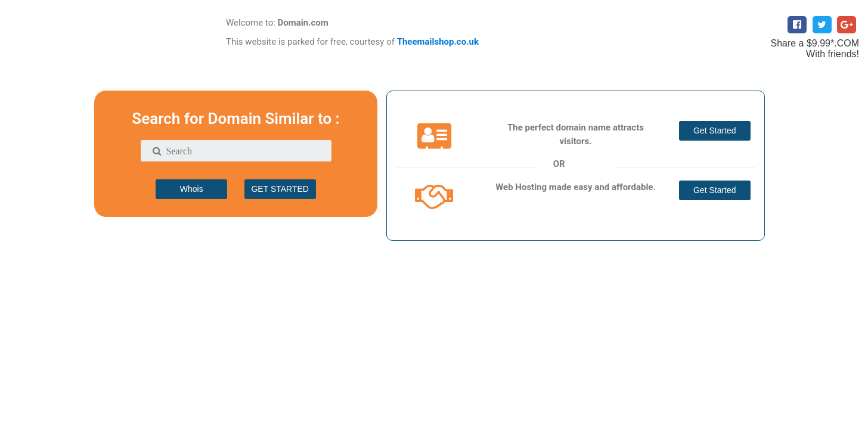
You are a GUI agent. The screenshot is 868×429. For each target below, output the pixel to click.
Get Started (715, 130)
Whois (192, 189)
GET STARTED (280, 189)
